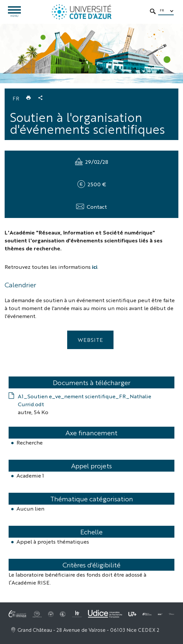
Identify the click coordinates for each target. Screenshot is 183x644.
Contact (97, 207)
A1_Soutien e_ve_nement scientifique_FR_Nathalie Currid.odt (85, 400)
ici (95, 267)
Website (90, 340)
